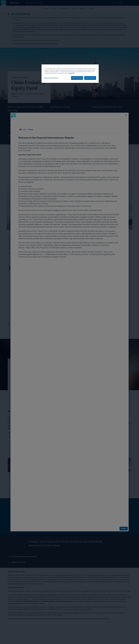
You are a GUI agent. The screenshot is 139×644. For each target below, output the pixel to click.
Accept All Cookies (90, 78)
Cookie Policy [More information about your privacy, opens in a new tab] (72, 73)
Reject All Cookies (77, 78)
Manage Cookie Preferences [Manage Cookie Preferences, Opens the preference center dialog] (51, 78)
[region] (70, 74)
